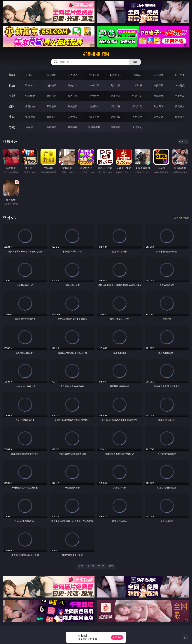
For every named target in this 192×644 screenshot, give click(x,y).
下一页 (101, 566)
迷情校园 (116, 117)
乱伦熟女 (159, 96)
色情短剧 (137, 127)
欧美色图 (73, 106)
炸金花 (137, 75)
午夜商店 (51, 127)
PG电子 (30, 75)
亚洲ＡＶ (30, 85)
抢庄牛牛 (180, 75)
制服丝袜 (116, 96)
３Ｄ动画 (94, 85)
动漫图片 (94, 106)
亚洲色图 (51, 106)
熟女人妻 (116, 85)
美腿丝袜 (116, 106)
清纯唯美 (137, 106)
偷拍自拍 (51, 96)
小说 (12, 117)
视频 (12, 85)
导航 (12, 127)
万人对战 (73, 75)
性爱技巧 (180, 117)
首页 (81, 566)
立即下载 (117, 637)
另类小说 (137, 117)
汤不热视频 (94, 127)
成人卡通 (73, 96)
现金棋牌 (159, 75)
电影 (12, 96)
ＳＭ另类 (180, 85)
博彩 (12, 75)
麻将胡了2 (116, 75)
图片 (12, 106)
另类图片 (180, 106)
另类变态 (180, 96)
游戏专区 (94, 75)
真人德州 (51, 75)
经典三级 (137, 96)
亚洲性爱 (30, 96)
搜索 (135, 62)
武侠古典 (94, 117)
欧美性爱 (94, 96)
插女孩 (30, 127)
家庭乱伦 (51, 117)
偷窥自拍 (30, 106)
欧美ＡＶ (73, 85)
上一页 (91, 566)
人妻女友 (73, 117)
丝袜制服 (137, 85)
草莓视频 (73, 127)
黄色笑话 (159, 117)
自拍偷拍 (51, 85)
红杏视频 (116, 127)
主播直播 (159, 85)
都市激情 (30, 117)
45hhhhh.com (96, 54)
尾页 (111, 566)
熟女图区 (159, 106)
